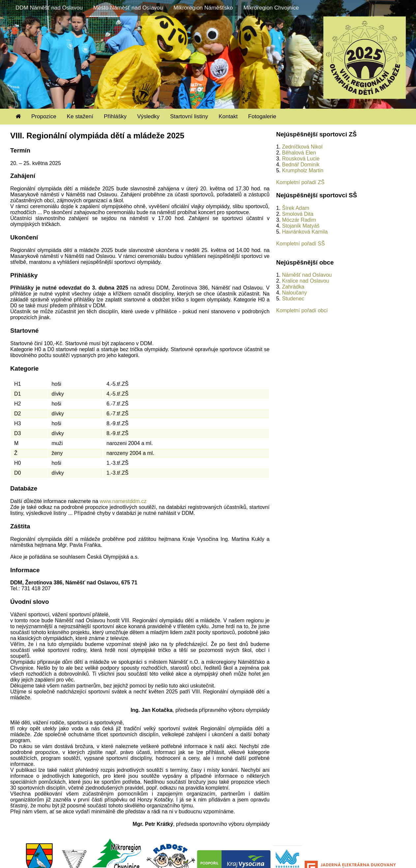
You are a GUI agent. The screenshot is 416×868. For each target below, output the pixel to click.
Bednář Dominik (301, 165)
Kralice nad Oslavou (305, 281)
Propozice (44, 116)
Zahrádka (293, 287)
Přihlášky (115, 116)
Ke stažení (80, 116)
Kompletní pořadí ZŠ (300, 182)
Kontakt (228, 116)
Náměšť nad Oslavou (307, 275)
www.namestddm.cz (123, 501)
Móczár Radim (299, 220)
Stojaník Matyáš (301, 226)
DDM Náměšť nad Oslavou (49, 8)
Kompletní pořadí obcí (302, 310)
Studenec (293, 299)
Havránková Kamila (305, 232)
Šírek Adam (296, 208)
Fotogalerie (262, 116)
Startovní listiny (189, 116)
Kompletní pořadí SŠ (301, 244)
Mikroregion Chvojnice (271, 8)
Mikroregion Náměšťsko (203, 8)
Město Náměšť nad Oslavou (128, 8)
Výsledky (148, 116)
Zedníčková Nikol (302, 147)
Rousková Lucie (301, 159)
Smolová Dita (297, 214)
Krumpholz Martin (302, 170)
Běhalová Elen (299, 153)
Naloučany (294, 293)
